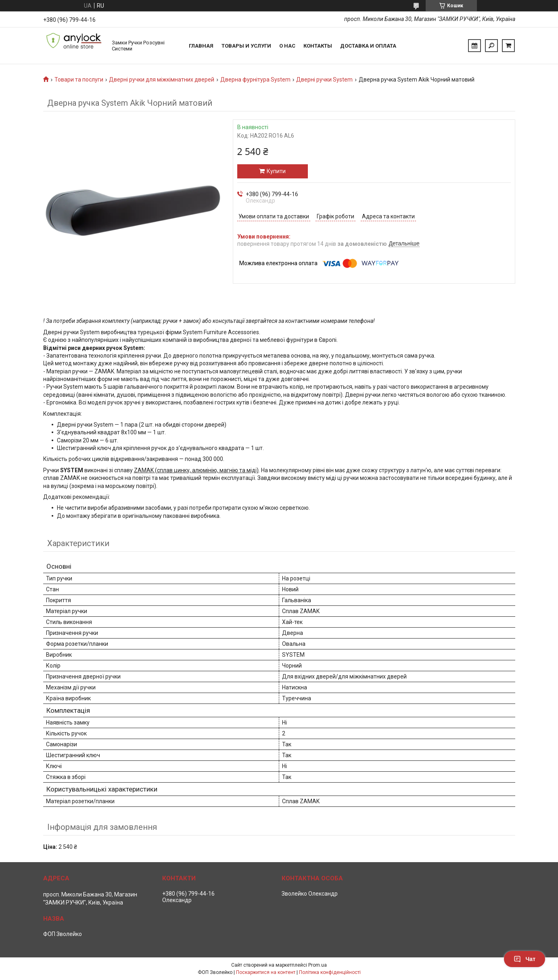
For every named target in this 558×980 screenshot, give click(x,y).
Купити (276, 171)
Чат (525, 959)
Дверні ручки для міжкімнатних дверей (162, 80)
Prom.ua (318, 965)
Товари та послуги (79, 80)
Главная (201, 46)
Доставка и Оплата (368, 46)
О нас (287, 46)
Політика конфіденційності (330, 972)
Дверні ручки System (324, 80)
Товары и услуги (246, 46)
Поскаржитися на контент (266, 972)
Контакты (318, 46)
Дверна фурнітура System (255, 80)
